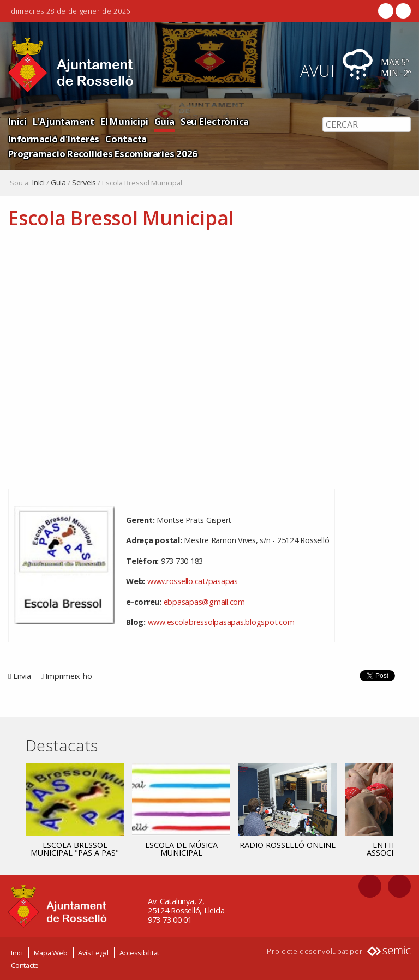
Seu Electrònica (215, 121)
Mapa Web (51, 953)
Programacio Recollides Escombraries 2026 (103, 154)
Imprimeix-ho (68, 676)
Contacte (25, 965)
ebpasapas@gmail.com (204, 602)
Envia (22, 676)
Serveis (84, 183)
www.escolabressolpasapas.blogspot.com (221, 622)
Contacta (126, 139)
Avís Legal (93, 953)
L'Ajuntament (64, 121)
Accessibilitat (140, 953)
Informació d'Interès (54, 139)
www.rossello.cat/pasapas (193, 581)
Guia (164, 121)
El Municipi (124, 121)
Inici (17, 121)
